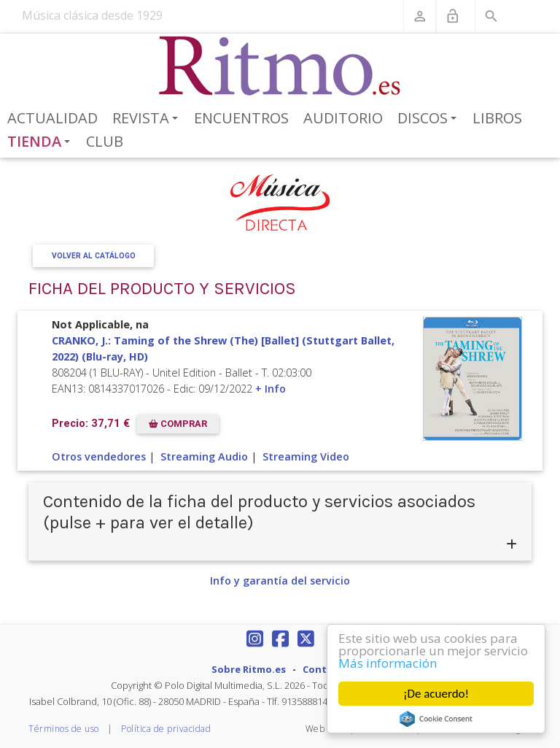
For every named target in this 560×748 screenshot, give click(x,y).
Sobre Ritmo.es (249, 669)
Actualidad (52, 118)
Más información (388, 663)
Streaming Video (306, 456)
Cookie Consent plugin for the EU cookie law (436, 719)
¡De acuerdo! (436, 694)
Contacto (326, 669)
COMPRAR (178, 424)
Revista (148, 119)
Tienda (42, 142)
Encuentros (241, 118)
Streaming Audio (204, 456)
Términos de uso (64, 729)
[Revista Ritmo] (280, 66)
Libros (497, 118)
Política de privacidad (166, 729)
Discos (429, 119)
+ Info (271, 389)
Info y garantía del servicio (280, 581)
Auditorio (343, 118)
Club (105, 141)
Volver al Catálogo (94, 256)
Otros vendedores (99, 456)
